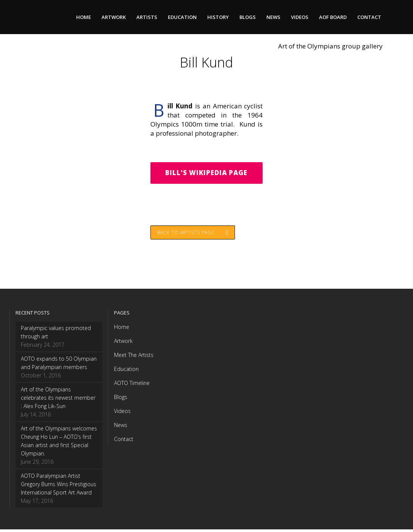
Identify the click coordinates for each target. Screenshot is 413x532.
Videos (122, 414)
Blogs (121, 400)
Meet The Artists (134, 358)
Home (122, 329)
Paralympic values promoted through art (56, 335)
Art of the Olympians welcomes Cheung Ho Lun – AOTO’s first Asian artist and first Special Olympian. (59, 444)
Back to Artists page (193, 234)
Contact (124, 442)
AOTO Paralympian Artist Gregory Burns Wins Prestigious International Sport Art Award (59, 487)
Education (126, 372)
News (121, 428)
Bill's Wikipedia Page (206, 173)
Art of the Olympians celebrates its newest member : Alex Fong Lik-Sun (58, 400)
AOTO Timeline (132, 386)
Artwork (123, 343)
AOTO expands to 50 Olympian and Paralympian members (59, 365)
